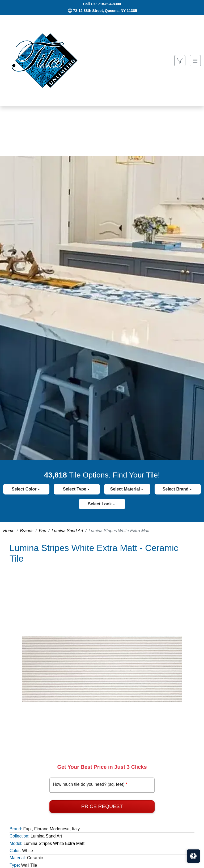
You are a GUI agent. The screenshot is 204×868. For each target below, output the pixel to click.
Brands (27, 531)
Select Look (100, 504)
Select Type (75, 489)
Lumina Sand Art (67, 531)
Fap (42, 531)
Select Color (25, 489)
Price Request (102, 806)
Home (9, 531)
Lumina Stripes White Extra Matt (54, 843)
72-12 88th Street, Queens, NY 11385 (105, 11)
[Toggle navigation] (195, 61)
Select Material (126, 489)
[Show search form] (180, 61)
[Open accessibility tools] (193, 856)
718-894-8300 (109, 4)
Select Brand (176, 489)
